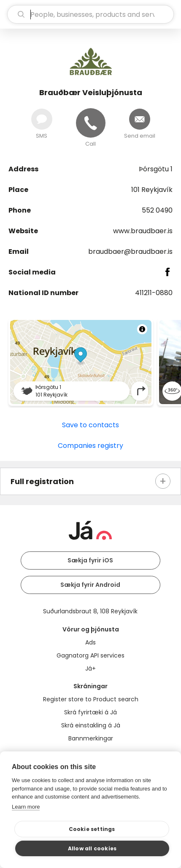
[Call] (91, 123)
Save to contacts (90, 425)
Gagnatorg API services (90, 655)
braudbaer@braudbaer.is (130, 252)
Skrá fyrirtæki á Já (90, 712)
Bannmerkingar (91, 738)
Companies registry (90, 446)
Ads (90, 642)
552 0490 (157, 210)
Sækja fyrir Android (90, 585)
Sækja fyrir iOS (90, 560)
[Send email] (140, 119)
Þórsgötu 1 (156, 169)
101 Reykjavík (152, 190)
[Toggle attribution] (142, 329)
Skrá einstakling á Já (91, 725)
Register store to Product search (91, 699)
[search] (90, 14)
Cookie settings (92, 829)
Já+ (90, 668)
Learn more (26, 807)
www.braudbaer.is (143, 231)
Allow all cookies (92, 848)
